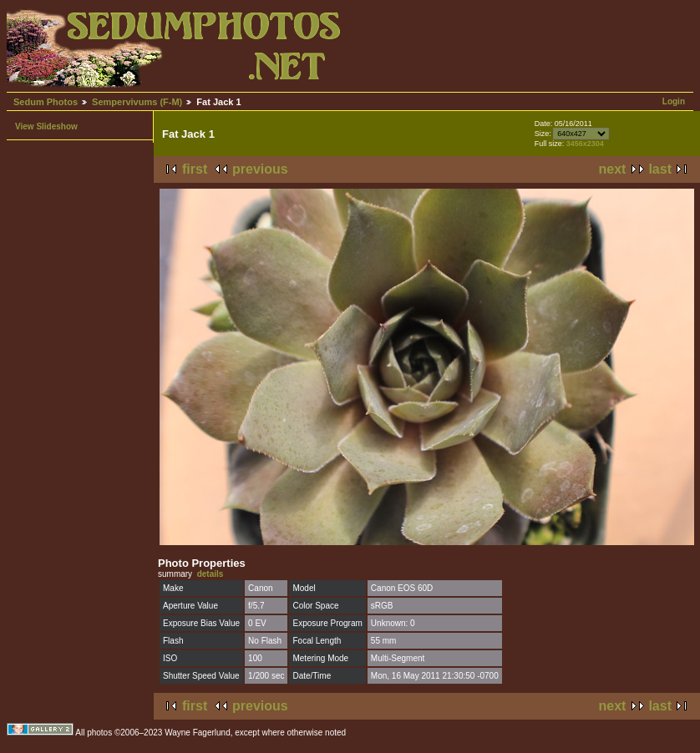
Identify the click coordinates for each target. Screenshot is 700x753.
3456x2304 (585, 144)
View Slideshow (46, 126)
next (613, 169)
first (195, 169)
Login (674, 101)
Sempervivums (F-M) (137, 102)
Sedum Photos (46, 102)
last (660, 169)
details (211, 574)
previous (260, 169)
